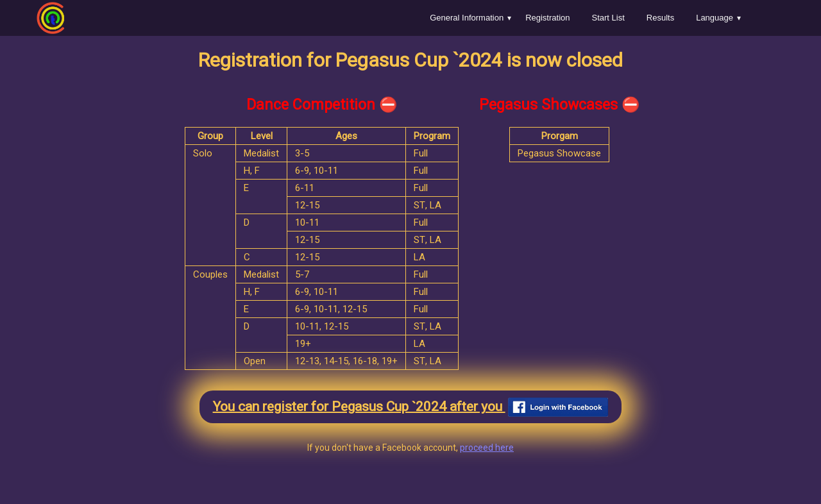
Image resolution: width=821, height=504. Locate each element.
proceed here (487, 448)
